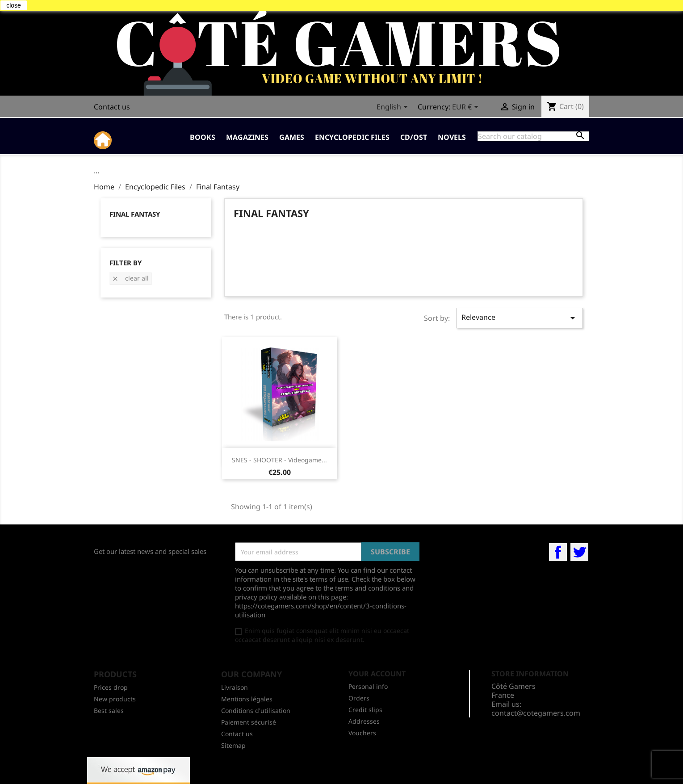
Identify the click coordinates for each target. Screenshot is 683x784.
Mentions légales (247, 699)
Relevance (520, 318)
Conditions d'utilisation (256, 711)
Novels (452, 137)
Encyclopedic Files (352, 137)
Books (203, 137)
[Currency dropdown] (467, 108)
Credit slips (365, 710)
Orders (359, 698)
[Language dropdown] (394, 108)
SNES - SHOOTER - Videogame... (279, 460)
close (14, 5)
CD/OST (414, 137)
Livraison (235, 687)
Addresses (364, 721)
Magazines (247, 137)
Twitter (579, 552)
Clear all (130, 278)
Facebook (558, 552)
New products (115, 699)
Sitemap (233, 745)
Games (292, 137)
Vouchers (362, 733)
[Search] (533, 136)
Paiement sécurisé (249, 722)
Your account (377, 674)
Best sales (109, 711)
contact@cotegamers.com (536, 713)
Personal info (368, 686)
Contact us (112, 107)
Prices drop (111, 687)
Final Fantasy (135, 214)
